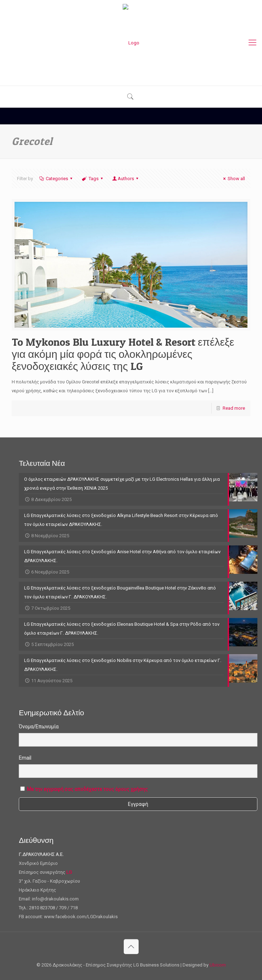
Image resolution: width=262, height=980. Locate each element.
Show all (233, 179)
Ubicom (218, 965)
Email (25, 758)
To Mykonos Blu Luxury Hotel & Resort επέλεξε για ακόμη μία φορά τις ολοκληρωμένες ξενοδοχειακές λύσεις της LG (123, 354)
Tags (93, 179)
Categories (56, 179)
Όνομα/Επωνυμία (39, 727)
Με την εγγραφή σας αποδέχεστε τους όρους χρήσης (87, 789)
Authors (126, 179)
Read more (234, 408)
